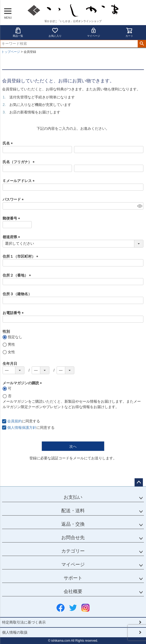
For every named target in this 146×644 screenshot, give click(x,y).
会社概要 (73, 591)
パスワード (14, 199)
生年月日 (10, 364)
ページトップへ (139, 482)
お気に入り (55, 32)
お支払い (73, 497)
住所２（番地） (18, 275)
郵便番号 (12, 218)
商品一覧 (18, 32)
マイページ (94, 32)
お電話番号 (14, 313)
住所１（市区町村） (21, 256)
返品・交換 (73, 524)
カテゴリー (73, 551)
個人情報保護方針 (22, 428)
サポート (73, 578)
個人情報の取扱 (15, 632)
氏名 (9, 143)
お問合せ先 (73, 538)
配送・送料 (73, 511)
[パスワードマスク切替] (140, 206)
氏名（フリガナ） (19, 162)
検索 (142, 44)
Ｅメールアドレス (19, 181)
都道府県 (12, 237)
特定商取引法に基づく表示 (24, 622)
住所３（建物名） (17, 294)
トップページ (11, 52)
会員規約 (15, 421)
